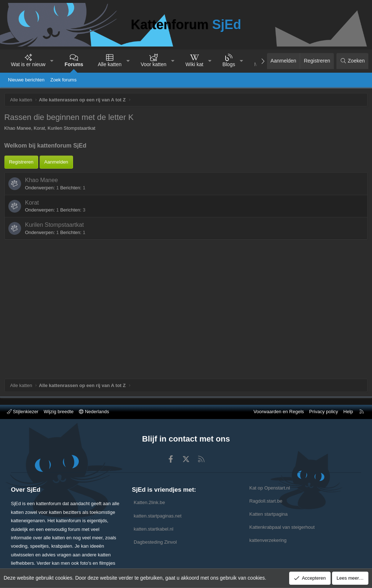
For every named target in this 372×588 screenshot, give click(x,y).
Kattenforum (186, 25)
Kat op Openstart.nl (270, 488)
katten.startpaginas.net (158, 516)
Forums (74, 64)
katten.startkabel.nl (153, 529)
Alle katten (110, 64)
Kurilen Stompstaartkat (56, 296)
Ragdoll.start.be (266, 501)
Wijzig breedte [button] (58, 412)
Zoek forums (63, 80)
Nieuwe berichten (26, 80)
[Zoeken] (352, 61)
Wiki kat (195, 64)
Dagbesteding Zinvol (155, 542)
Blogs (229, 64)
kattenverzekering (268, 540)
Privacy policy (324, 412)
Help (348, 412)
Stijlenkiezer (23, 412)
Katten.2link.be (149, 502)
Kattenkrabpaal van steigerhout (282, 527)
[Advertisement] (186, 186)
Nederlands (94, 412)
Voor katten (153, 64)
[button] (52, 61)
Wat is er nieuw (28, 64)
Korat (33, 273)
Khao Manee (43, 251)
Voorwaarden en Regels (279, 412)
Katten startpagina (268, 514)
